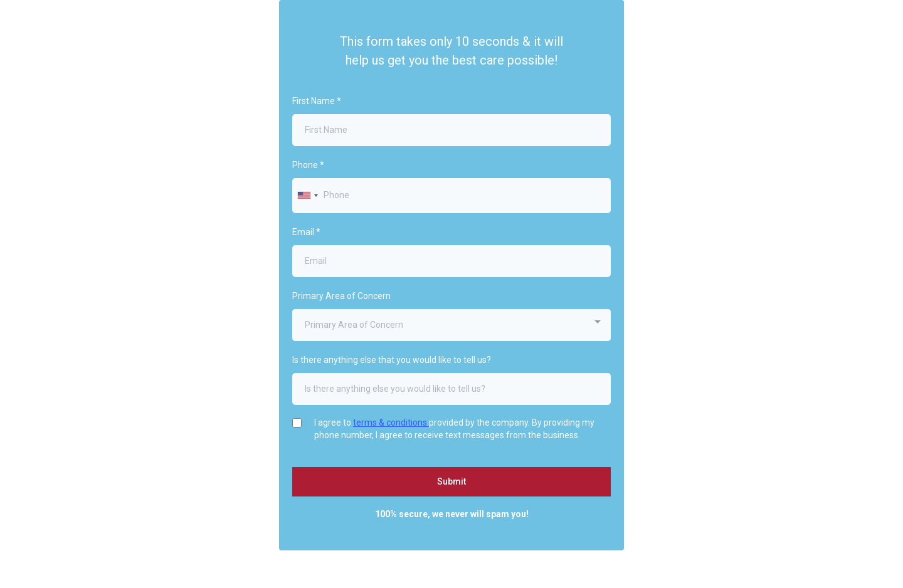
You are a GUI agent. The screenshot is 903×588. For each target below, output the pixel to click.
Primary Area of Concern (341, 296)
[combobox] (307, 195)
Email (306, 232)
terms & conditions (391, 423)
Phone (308, 165)
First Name (317, 101)
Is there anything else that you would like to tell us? (392, 360)
